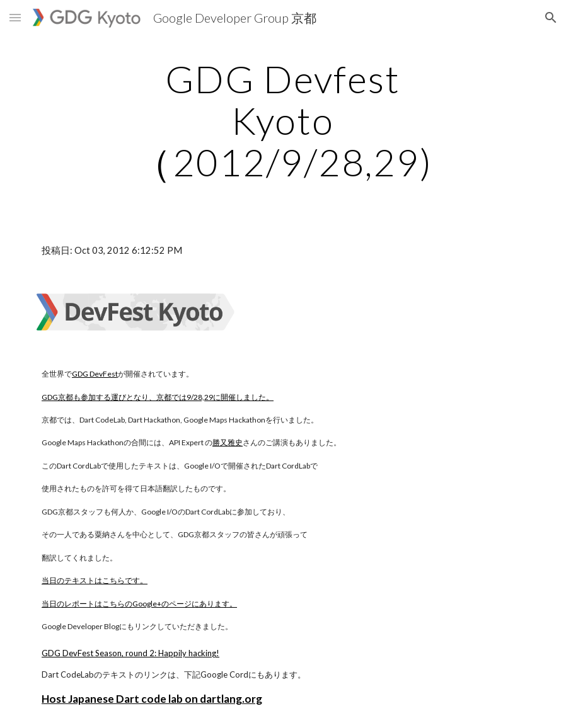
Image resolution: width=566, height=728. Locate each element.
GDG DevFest (95, 374)
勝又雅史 (228, 442)
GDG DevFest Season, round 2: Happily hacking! (130, 653)
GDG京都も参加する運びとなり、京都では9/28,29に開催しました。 (158, 397)
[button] (15, 17)
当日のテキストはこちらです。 (95, 580)
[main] (283, 120)
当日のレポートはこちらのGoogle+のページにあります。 (139, 604)
